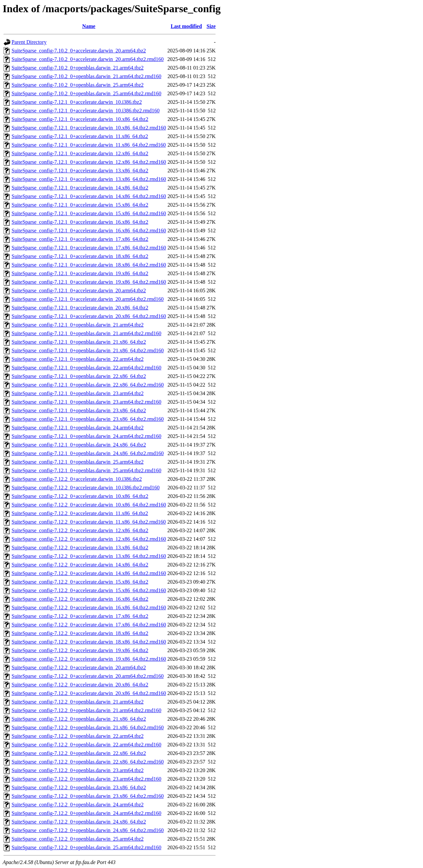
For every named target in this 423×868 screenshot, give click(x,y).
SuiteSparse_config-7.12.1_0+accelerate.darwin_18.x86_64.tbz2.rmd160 (89, 265)
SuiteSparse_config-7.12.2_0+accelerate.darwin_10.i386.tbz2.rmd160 (86, 488)
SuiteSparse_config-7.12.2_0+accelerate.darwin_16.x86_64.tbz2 (80, 599)
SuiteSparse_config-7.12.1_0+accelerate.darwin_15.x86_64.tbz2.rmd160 (89, 213)
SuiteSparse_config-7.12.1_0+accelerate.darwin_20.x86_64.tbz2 (80, 308)
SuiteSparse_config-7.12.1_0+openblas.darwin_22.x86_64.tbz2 (79, 376)
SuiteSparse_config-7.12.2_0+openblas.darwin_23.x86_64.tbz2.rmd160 (88, 796)
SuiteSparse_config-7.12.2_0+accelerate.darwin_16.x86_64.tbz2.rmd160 (89, 608)
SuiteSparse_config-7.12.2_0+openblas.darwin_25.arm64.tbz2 (78, 839)
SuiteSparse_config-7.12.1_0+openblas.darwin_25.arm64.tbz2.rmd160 (86, 470)
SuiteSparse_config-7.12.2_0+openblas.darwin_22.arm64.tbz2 (78, 736)
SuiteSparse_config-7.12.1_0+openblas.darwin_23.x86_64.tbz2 (79, 410)
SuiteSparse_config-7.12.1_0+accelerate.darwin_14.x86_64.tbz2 (80, 188)
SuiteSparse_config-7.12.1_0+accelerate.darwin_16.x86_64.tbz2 (80, 222)
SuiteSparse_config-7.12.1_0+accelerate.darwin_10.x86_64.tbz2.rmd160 (89, 128)
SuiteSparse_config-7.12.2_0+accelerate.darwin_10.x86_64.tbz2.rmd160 (89, 505)
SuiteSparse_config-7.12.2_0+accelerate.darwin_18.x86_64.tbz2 (80, 633)
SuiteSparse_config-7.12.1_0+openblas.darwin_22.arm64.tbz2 (78, 359)
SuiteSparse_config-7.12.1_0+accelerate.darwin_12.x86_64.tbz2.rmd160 (89, 162)
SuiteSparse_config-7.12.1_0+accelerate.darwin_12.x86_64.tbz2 (80, 153)
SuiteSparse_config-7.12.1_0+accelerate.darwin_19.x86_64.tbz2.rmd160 (89, 282)
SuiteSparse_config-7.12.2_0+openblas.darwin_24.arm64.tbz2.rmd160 (86, 813)
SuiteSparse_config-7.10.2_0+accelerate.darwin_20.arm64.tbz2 (79, 51)
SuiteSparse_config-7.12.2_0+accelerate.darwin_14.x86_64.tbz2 (80, 565)
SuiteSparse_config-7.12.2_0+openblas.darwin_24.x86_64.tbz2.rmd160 (88, 830)
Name (89, 26)
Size (211, 26)
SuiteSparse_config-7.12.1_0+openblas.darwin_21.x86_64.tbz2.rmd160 (88, 350)
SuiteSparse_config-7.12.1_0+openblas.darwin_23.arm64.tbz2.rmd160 (86, 402)
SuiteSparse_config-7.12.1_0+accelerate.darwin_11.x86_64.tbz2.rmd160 (89, 145)
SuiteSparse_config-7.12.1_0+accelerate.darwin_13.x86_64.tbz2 (80, 171)
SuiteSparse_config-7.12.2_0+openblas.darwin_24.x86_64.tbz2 (79, 822)
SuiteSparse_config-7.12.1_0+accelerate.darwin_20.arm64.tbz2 (79, 290)
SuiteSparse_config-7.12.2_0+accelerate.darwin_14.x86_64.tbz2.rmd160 (89, 573)
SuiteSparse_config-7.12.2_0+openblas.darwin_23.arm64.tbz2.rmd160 (86, 779)
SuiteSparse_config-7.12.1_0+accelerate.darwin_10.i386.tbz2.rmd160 (86, 111)
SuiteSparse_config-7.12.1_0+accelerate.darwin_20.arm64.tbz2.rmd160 (88, 299)
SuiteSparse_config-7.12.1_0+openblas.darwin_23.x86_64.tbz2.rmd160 (88, 419)
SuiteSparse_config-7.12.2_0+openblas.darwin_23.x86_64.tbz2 (79, 787)
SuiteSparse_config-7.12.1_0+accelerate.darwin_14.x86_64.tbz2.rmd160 (89, 196)
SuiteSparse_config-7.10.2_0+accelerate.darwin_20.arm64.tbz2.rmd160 (88, 59)
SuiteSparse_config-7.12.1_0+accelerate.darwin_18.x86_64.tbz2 (80, 256)
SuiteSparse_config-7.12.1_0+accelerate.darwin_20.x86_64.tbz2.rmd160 (89, 316)
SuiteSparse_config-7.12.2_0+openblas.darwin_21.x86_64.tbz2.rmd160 (88, 727)
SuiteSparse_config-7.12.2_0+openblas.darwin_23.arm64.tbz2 (78, 770)
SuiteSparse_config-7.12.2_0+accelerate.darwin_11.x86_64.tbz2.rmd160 (89, 522)
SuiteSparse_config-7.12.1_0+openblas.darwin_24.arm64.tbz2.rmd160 (86, 436)
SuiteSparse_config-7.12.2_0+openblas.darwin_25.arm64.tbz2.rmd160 (86, 847)
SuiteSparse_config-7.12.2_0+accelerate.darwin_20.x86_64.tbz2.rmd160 (89, 693)
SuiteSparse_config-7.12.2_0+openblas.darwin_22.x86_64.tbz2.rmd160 (88, 762)
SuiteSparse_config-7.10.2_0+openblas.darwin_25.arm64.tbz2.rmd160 (86, 93)
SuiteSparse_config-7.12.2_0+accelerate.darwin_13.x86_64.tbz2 (80, 548)
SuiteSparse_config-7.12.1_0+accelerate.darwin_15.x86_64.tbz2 (80, 205)
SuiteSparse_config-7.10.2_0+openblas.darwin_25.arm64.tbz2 (78, 85)
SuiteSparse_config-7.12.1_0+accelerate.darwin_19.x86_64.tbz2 (80, 273)
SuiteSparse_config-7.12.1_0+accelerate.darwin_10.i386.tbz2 (77, 102)
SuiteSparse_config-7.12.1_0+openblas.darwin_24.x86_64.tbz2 (79, 445)
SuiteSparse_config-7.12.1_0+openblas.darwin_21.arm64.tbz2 (78, 325)
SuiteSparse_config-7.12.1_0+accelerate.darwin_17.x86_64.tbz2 (80, 239)
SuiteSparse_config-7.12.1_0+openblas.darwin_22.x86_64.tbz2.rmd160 (88, 385)
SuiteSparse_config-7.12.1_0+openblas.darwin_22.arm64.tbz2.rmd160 (86, 368)
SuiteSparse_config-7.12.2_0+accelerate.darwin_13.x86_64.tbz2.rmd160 (89, 556)
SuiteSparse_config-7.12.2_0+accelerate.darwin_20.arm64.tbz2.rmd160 (88, 676)
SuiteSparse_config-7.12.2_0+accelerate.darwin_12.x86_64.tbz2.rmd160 (89, 539)
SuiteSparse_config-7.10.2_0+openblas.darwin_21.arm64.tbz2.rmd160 (86, 76)
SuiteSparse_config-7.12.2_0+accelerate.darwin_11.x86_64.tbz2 (80, 513)
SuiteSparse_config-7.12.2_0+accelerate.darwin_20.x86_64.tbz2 (80, 685)
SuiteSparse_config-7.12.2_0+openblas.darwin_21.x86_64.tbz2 (79, 719)
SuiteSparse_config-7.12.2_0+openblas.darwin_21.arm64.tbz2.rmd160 (86, 710)
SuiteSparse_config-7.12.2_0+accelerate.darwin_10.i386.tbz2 (77, 479)
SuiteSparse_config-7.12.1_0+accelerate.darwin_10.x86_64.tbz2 (80, 119)
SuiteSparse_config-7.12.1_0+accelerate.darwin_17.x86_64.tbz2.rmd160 (89, 248)
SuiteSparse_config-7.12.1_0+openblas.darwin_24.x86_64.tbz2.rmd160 (88, 453)
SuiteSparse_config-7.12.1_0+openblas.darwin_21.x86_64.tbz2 (79, 342)
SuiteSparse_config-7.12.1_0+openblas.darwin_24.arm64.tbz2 (78, 428)
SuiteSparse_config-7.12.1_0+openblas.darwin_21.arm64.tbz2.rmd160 (86, 333)
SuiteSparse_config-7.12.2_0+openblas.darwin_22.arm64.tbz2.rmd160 (86, 745)
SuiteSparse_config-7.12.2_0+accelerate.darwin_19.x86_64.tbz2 (80, 650)
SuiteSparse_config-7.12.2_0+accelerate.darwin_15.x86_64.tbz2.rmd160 (89, 590)
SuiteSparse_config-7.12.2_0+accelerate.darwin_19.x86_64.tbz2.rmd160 (89, 659)
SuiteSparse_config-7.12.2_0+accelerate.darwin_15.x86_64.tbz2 (80, 582)
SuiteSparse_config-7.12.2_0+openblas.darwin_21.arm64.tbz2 (78, 702)
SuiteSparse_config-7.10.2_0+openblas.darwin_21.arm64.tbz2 (78, 68)
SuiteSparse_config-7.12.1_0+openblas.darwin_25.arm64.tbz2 (78, 462)
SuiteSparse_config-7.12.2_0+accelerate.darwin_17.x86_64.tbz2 (80, 616)
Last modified (186, 26)
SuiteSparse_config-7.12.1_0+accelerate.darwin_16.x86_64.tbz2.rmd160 (89, 231)
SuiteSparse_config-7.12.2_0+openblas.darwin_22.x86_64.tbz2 (79, 753)
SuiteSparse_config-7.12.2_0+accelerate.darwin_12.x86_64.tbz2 (80, 530)
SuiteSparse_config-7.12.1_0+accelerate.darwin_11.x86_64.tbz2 (80, 136)
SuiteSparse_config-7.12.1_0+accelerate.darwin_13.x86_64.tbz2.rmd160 (89, 179)
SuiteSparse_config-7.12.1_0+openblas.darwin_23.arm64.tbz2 (78, 393)
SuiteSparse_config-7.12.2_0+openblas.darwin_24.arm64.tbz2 (78, 805)
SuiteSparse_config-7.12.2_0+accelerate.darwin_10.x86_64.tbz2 (80, 496)
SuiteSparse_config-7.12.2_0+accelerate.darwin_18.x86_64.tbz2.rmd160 (89, 642)
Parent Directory (29, 42)
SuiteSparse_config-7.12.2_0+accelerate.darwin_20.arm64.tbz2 (79, 667)
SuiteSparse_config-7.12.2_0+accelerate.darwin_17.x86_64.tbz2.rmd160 (89, 625)
